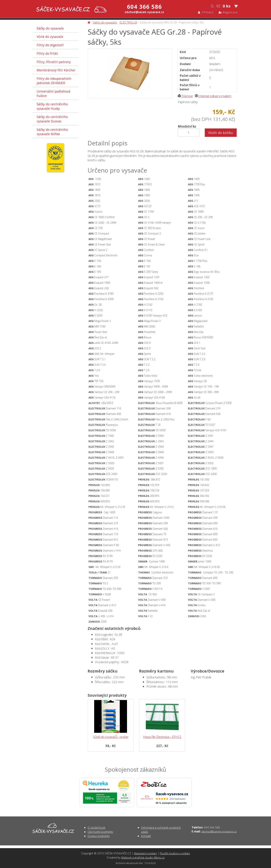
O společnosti (96, 828)
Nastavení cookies (145, 853)
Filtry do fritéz (47, 53)
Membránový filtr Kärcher (56, 70)
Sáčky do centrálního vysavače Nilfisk (52, 132)
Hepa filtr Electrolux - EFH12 (162, 737)
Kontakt (146, 836)
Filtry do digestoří (50, 45)
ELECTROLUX (128, 22)
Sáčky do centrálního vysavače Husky (52, 106)
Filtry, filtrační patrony (54, 62)
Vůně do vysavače (50, 37)
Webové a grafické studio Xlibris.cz (143, 857)
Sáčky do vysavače (50, 28)
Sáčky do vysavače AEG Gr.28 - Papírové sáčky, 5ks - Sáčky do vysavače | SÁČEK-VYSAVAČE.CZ (71, 10)
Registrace (228, 12)
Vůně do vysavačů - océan (111, 737)
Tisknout (185, 96)
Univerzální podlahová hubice (54, 93)
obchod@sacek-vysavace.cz (219, 831)
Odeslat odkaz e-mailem (213, 96)
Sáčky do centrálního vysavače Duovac (52, 119)
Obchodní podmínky (100, 832)
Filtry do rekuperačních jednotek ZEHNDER (54, 81)
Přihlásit (206, 12)
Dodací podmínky (99, 836)
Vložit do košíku (221, 133)
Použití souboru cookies (175, 853)
